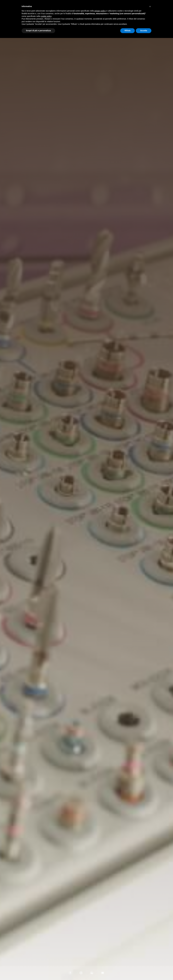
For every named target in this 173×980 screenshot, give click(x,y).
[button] (150, 6)
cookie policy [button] (46, 16)
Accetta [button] (144, 31)
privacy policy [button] (100, 11)
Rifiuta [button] (128, 31)
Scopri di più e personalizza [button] (38, 31)
